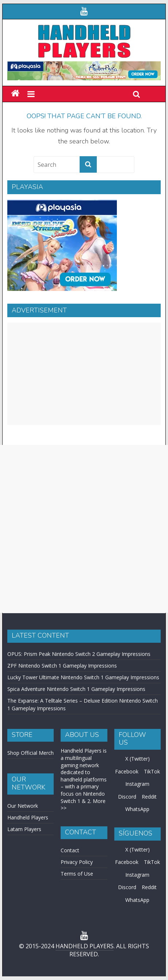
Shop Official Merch (30, 753)
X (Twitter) (138, 759)
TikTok (152, 771)
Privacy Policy (77, 862)
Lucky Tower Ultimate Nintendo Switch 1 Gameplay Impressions (83, 677)
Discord (127, 797)
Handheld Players (28, 817)
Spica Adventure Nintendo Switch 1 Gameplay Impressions (76, 689)
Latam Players (24, 829)
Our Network (23, 806)
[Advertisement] (84, 374)
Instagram (137, 784)
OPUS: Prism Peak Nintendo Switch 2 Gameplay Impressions (79, 654)
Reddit (149, 797)
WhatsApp (137, 809)
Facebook (127, 771)
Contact (70, 850)
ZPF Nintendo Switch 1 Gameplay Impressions (62, 666)
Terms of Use (77, 874)
